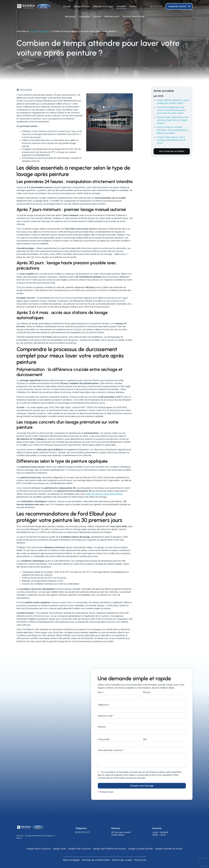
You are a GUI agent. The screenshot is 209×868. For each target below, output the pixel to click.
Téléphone (104, 705)
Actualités (121, 6)
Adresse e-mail (106, 716)
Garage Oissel (59, 849)
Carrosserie (84, 16)
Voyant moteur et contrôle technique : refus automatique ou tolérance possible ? (173, 130)
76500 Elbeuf (121, 834)
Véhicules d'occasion (103, 6)
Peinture (97, 16)
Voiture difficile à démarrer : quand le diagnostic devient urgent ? (173, 102)
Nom (101, 692)
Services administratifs (133, 16)
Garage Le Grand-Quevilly (140, 849)
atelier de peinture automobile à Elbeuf (104, 494)
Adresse (102, 727)
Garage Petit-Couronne (79, 849)
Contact (133, 6)
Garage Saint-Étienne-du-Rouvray (109, 849)
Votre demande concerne (111, 750)
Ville (145, 739)
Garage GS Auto (82, 6)
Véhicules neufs (112, 16)
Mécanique (70, 16)
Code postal (103, 739)
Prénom (147, 692)
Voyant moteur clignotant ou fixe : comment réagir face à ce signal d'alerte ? (173, 120)
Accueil (67, 6)
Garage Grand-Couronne (39, 849)
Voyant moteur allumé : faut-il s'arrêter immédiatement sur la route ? (171, 140)
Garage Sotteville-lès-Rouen (169, 849)
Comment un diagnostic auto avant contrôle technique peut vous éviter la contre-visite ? (171, 110)
